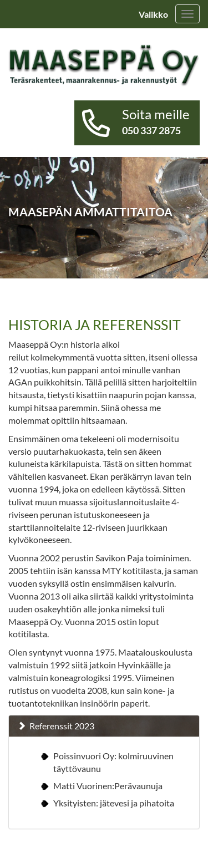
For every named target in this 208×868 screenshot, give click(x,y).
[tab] (104, 726)
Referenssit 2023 (62, 726)
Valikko (153, 14)
